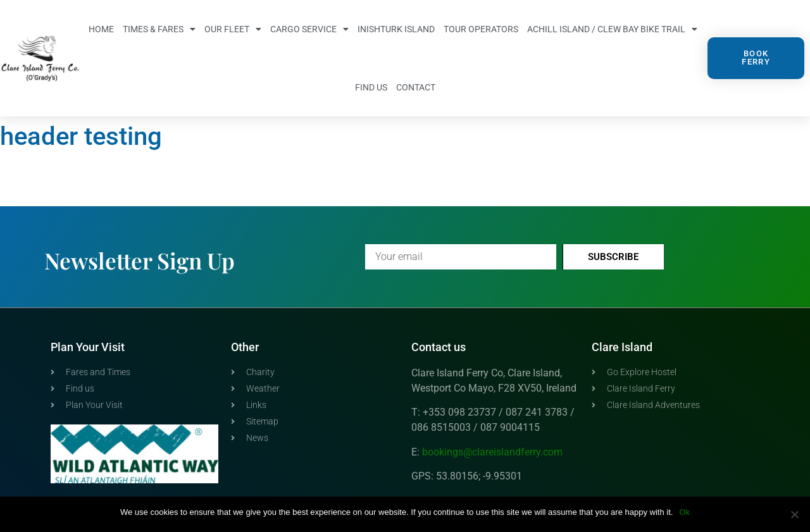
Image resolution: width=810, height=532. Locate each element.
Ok (684, 512)
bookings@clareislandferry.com (492, 452)
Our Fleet (233, 29)
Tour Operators (481, 29)
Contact (416, 87)
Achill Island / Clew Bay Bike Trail (612, 29)
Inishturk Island (396, 29)
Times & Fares (159, 29)
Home (101, 29)
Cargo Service (309, 29)
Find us (371, 87)
